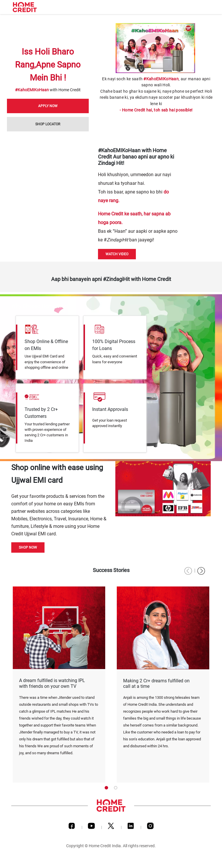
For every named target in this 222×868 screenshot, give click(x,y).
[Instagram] (150, 827)
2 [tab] (116, 788)
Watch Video (117, 254)
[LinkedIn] (131, 827)
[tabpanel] (59, 684)
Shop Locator (48, 124)
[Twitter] (111, 827)
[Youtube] (91, 827)
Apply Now (48, 106)
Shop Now (28, 547)
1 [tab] (106, 788)
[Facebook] (72, 827)
